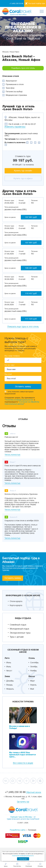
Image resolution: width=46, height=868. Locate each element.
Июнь (9, 663)
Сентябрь (34, 663)
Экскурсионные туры (20, 633)
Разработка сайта (18, 830)
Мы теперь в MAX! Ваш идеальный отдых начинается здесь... (22, 755)
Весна (32, 676)
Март (32, 681)
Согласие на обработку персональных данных (22, 403)
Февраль (10, 689)
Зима (7, 676)
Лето (7, 658)
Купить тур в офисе (23, 178)
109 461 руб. (31, 268)
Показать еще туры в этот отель (23, 327)
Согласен (23, 859)
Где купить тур (23, 802)
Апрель (33, 685)
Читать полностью (12, 455)
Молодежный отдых (19, 629)
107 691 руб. (31, 217)
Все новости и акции (23, 763)
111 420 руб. (31, 319)
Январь (9, 685)
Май (32, 689)
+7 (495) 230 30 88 (16, 3)
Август (9, 671)
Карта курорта (16, 605)
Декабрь (10, 681)
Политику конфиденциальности (19, 400)
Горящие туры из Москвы (21, 817)
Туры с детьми (17, 637)
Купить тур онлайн (23, 171)
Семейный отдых (18, 625)
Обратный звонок (34, 792)
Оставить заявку (13, 578)
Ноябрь (33, 671)
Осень (32, 658)
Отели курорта (16, 601)
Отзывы (23, 419)
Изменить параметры (15, 127)
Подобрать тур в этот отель (23, 68)
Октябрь (34, 667)
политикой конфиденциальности (23, 856)
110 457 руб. (31, 293)
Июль (9, 667)
